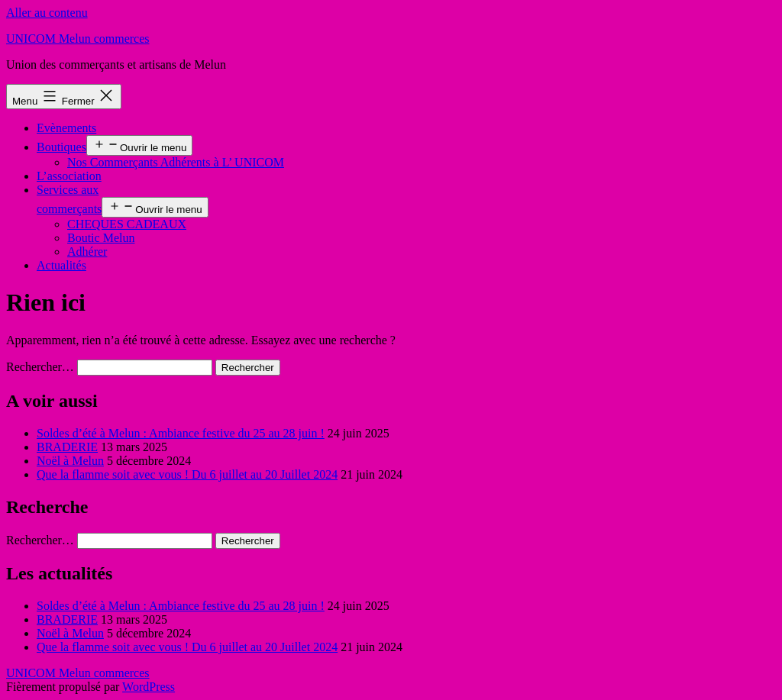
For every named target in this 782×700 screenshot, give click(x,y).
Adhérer (87, 252)
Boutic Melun (101, 238)
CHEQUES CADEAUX (127, 224)
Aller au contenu (47, 13)
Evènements (66, 128)
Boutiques (61, 147)
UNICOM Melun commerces (78, 39)
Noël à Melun (70, 461)
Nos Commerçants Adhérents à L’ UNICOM (176, 162)
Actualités (61, 265)
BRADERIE (67, 447)
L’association (69, 176)
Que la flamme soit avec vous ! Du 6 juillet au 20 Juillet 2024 (187, 474)
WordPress (149, 687)
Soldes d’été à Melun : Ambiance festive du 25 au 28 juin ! (181, 433)
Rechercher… (40, 367)
